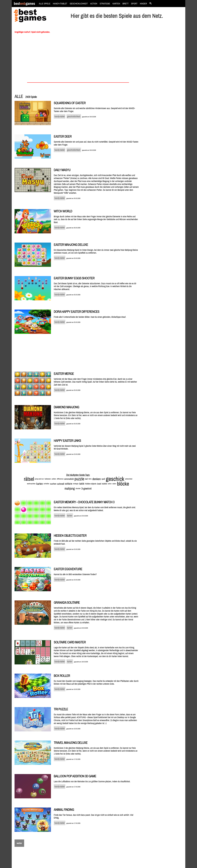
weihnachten (31, 484)
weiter (19, 843)
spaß (103, 479)
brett (99, 484)
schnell (61, 484)
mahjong (70, 488)
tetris (90, 479)
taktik (82, 484)
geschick (115, 479)
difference (60, 479)
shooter (78, 488)
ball (86, 479)
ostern (114, 484)
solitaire (69, 484)
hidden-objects (91, 484)
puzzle (79, 479)
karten (40, 484)
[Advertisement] (164, 74)
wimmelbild (69, 479)
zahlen (54, 479)
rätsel (29, 479)
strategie (76, 484)
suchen (53, 484)
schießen (46, 484)
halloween (48, 479)
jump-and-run (39, 479)
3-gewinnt (87, 488)
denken (97, 479)
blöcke (123, 484)
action (110, 484)
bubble (104, 484)
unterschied (129, 479)
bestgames (24, 4)
